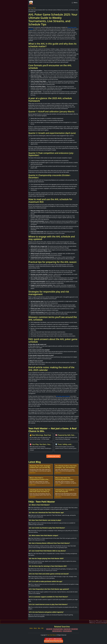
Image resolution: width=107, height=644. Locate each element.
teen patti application (67, 631)
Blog (34, 8)
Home (30, 8)
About (35, 628)
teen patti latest (75, 629)
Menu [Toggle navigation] (74, 3)
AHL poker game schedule (63, 396)
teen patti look (49, 629)
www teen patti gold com (57, 631)
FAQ (42, 628)
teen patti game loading (58, 629)
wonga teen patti (67, 629)
